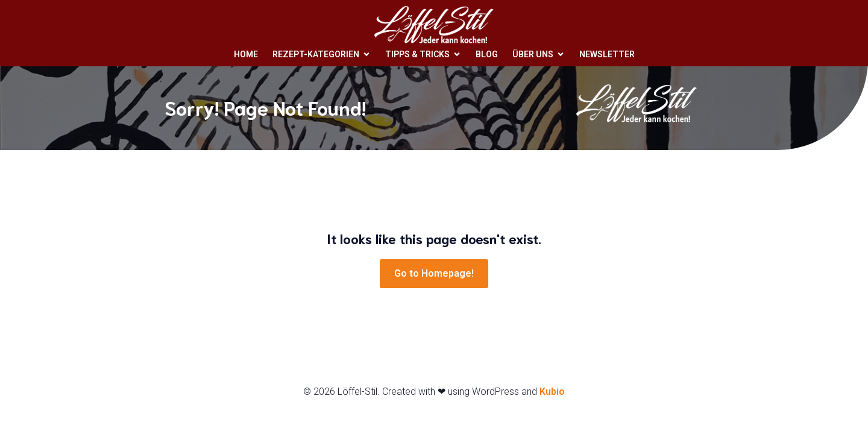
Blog (487, 54)
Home (246, 54)
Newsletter (607, 54)
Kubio (552, 392)
